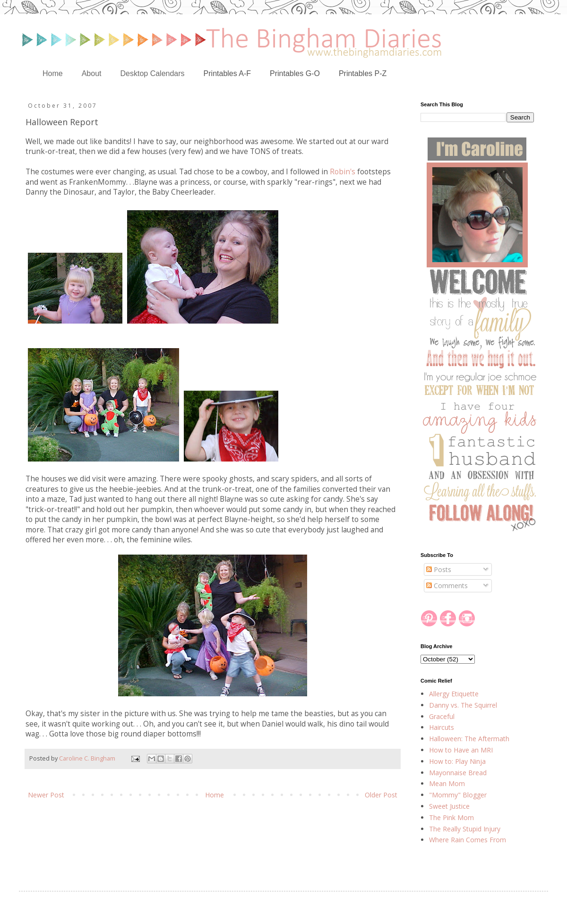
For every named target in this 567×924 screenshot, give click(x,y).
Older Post (381, 795)
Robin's (343, 172)
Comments (447, 586)
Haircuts (442, 727)
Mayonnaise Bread (458, 773)
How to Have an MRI (461, 750)
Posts (439, 569)
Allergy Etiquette (454, 694)
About (92, 73)
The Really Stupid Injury (465, 829)
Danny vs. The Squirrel (463, 705)
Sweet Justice (449, 806)
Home (53, 73)
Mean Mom (447, 783)
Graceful (442, 716)
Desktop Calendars (153, 73)
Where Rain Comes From (468, 840)
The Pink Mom (451, 817)
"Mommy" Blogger (458, 795)
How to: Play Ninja (457, 761)
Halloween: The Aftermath (469, 739)
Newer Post (46, 795)
